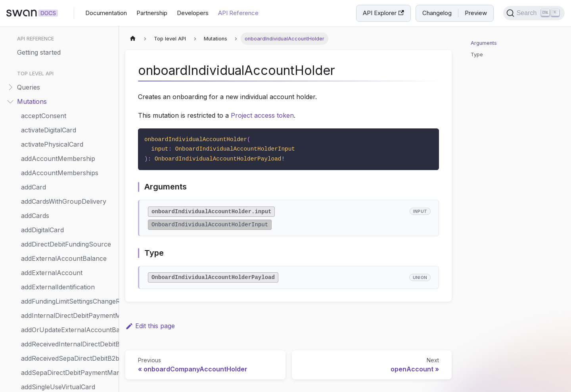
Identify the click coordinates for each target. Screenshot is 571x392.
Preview (476, 13)
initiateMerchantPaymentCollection (68, 100)
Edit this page (150, 326)
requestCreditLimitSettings (60, 243)
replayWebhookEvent (54, 228)
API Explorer (383, 13)
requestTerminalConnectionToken (68, 328)
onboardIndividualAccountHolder (68, 143)
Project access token (262, 115)
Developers (193, 13)
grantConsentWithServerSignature (68, 29)
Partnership (152, 13)
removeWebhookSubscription (66, 214)
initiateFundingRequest (54, 71)
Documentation (106, 13)
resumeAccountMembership (64, 342)
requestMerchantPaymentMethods (68, 271)
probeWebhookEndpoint (58, 185)
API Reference (238, 13)
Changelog (437, 13)
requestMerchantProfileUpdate (68, 285)
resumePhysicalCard (52, 357)
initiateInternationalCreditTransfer (68, 86)
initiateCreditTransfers (54, 57)
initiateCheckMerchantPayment (68, 43)
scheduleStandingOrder (56, 385)
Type (477, 54)
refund (31, 200)
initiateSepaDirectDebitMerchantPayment (68, 114)
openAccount (42, 157)
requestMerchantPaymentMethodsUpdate (68, 257)
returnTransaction (48, 371)
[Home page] (133, 39)
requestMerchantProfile (57, 300)
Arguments (484, 43)
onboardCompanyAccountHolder (68, 128)
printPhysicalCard (48, 171)
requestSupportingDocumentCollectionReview (68, 314)
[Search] (534, 13)
